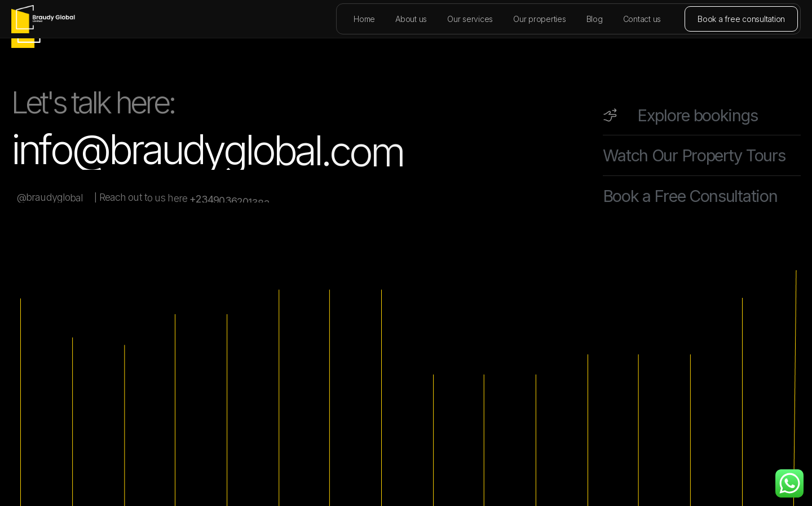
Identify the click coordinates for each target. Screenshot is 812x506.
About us (411, 19)
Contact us (642, 19)
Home (364, 19)
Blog (595, 19)
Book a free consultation (741, 19)
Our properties (540, 19)
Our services (470, 19)
